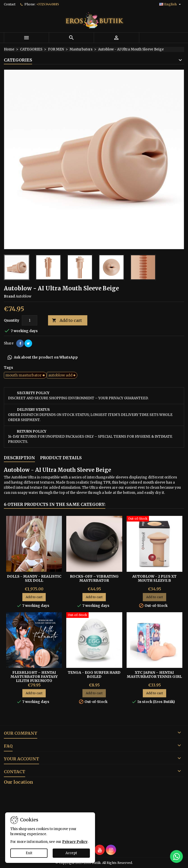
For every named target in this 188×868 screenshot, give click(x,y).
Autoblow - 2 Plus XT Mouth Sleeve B (154, 578)
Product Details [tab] (61, 458)
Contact (10, 4)
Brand (9, 296)
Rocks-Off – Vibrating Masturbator (94, 578)
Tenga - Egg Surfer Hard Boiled (94, 675)
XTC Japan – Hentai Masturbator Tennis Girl (154, 675)
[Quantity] (30, 320)
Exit (29, 853)
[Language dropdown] (171, 4)
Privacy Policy (75, 842)
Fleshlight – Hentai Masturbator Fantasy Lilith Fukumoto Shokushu (34, 679)
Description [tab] (19, 458)
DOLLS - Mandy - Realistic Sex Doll (34, 578)
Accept (71, 853)
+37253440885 (48, 4)
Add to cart (67, 320)
